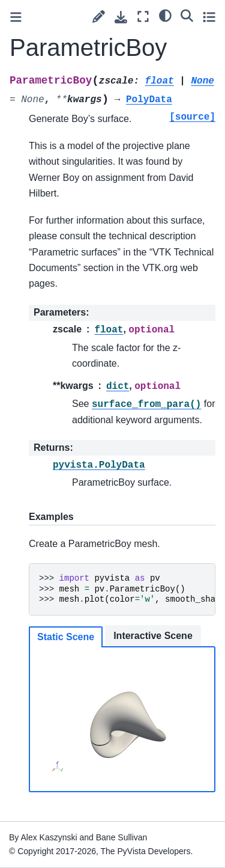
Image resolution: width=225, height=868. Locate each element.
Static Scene (66, 637)
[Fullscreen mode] (143, 17)
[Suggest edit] (99, 17)
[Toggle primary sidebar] (16, 17)
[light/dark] (165, 15)
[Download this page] (121, 17)
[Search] (187, 15)
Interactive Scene (153, 636)
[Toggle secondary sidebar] (209, 17)
